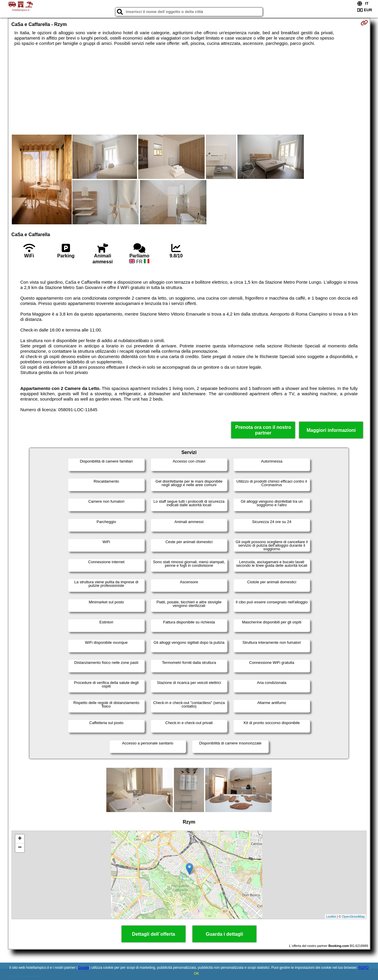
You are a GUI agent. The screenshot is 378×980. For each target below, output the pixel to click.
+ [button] (20, 839)
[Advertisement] (189, 90)
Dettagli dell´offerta (154, 934)
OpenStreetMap (353, 917)
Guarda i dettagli (224, 934)
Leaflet (331, 917)
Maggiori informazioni (331, 430)
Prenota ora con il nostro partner (263, 430)
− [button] (20, 848)
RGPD (364, 968)
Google (83, 968)
